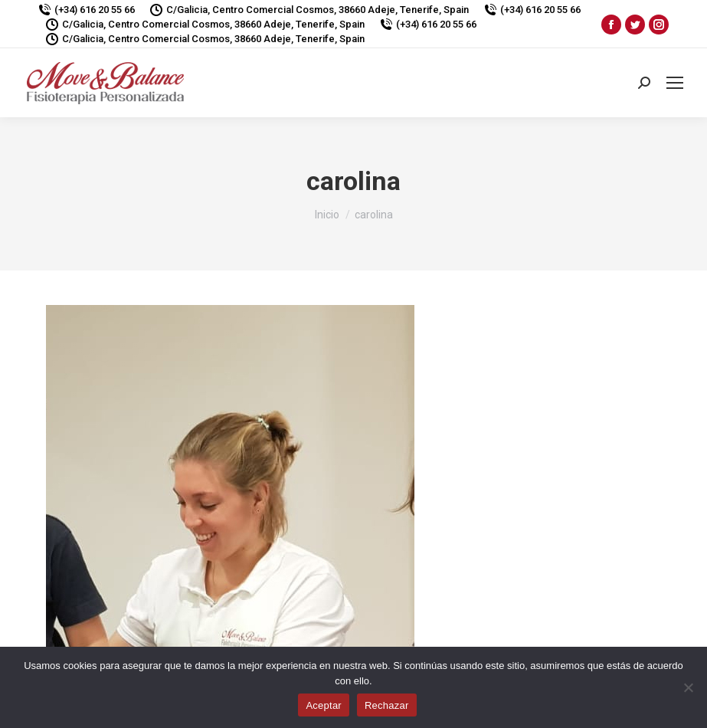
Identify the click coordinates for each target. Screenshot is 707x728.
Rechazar (387, 705)
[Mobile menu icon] (675, 83)
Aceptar (324, 705)
